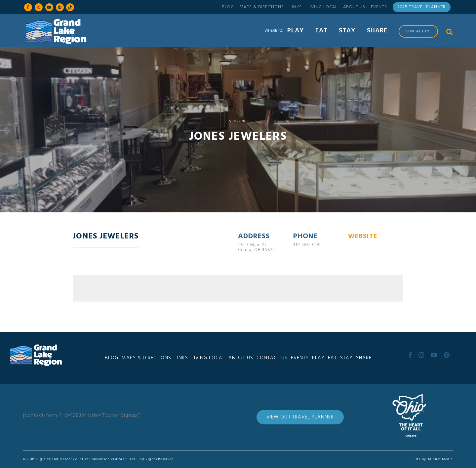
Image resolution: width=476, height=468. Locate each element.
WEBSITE (363, 236)
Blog (228, 7)
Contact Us (272, 358)
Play (318, 358)
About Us (354, 7)
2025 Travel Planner (422, 7)
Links (296, 7)
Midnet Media (440, 459)
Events (379, 7)
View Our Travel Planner (300, 417)
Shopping (238, 121)
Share (364, 358)
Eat (332, 358)
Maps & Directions (262, 7)
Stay (346, 358)
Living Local (322, 7)
